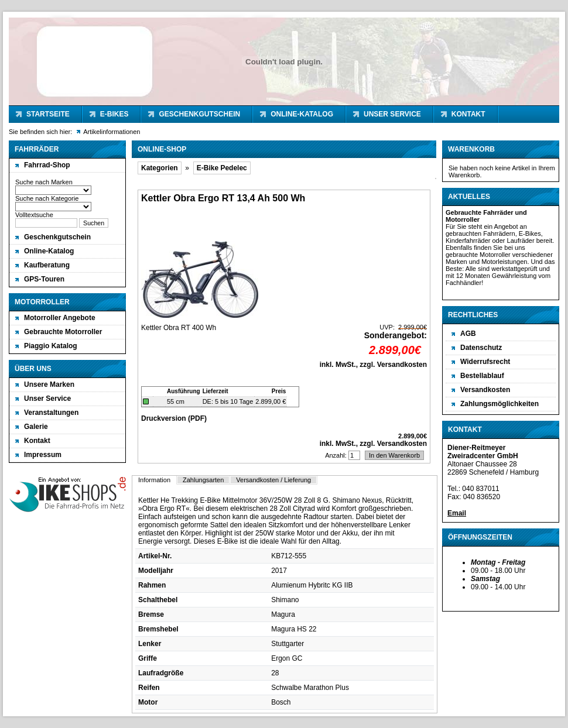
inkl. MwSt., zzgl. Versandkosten (373, 365)
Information (154, 480)
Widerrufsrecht (485, 362)
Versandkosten (485, 390)
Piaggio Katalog (51, 346)
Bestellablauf (482, 376)
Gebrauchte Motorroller (63, 332)
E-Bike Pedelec (222, 168)
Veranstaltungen (51, 413)
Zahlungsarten (203, 480)
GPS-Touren (44, 279)
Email (457, 513)
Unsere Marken (49, 384)
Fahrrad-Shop (47, 165)
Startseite (48, 114)
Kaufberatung (47, 265)
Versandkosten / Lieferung (273, 480)
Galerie (36, 427)
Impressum (43, 455)
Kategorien (160, 168)
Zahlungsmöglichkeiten (499, 404)
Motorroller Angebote (60, 318)
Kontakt (468, 114)
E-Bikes (114, 114)
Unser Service (392, 114)
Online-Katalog (302, 114)
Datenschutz (481, 348)
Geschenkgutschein (199, 114)
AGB (468, 334)
